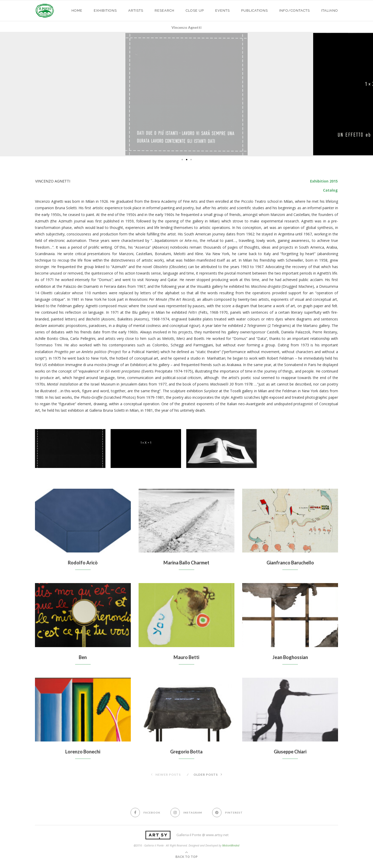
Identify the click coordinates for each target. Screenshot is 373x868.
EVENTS (223, 10)
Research (164, 10)
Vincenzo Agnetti (187, 27)
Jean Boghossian (290, 657)
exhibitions (105, 10)
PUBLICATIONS (254, 10)
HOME (77, 10)
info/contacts (295, 10)
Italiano (330, 10)
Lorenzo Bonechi (83, 752)
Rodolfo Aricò (83, 563)
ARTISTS (136, 10)
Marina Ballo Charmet (186, 563)
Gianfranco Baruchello (290, 563)
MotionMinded (231, 845)
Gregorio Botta (186, 752)
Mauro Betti (186, 657)
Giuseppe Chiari (290, 752)
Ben (83, 657)
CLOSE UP (195, 10)
